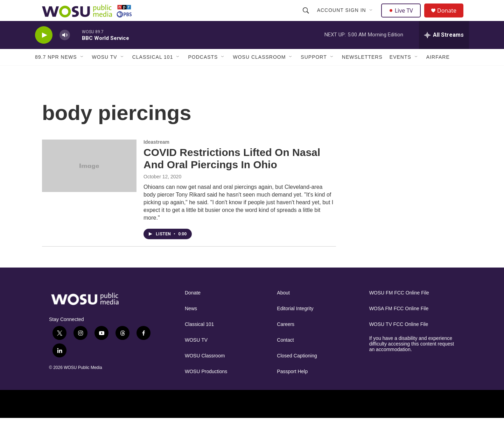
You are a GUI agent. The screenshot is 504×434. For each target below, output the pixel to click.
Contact (285, 356)
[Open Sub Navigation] (372, 18)
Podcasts (203, 73)
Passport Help (292, 387)
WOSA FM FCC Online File (399, 324)
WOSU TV (105, 73)
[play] (44, 51)
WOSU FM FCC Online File (399, 309)
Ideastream (156, 158)
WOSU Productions (206, 387)
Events (400, 73)
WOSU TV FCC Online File (399, 340)
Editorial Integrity (295, 324)
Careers (286, 340)
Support (314, 73)
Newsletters (362, 73)
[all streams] (444, 51)
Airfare (438, 73)
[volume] (65, 51)
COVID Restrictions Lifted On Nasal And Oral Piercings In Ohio (232, 174)
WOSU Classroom (259, 73)
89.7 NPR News (56, 73)
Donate (451, 18)
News (191, 324)
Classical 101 (153, 73)
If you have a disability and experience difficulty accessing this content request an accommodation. (412, 360)
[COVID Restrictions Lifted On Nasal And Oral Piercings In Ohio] (89, 182)
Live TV (403, 18)
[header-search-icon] (307, 18)
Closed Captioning (297, 372)
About (283, 309)
